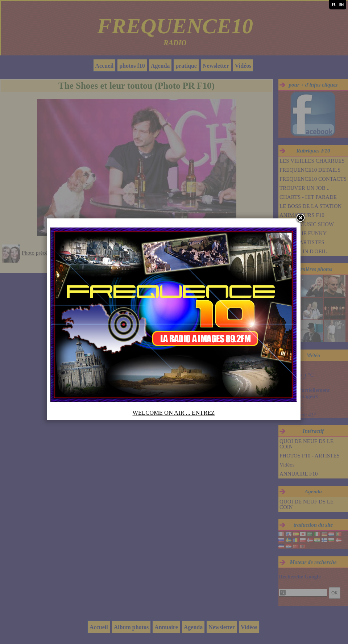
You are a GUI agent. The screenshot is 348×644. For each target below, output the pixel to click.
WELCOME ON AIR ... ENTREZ (174, 415)
